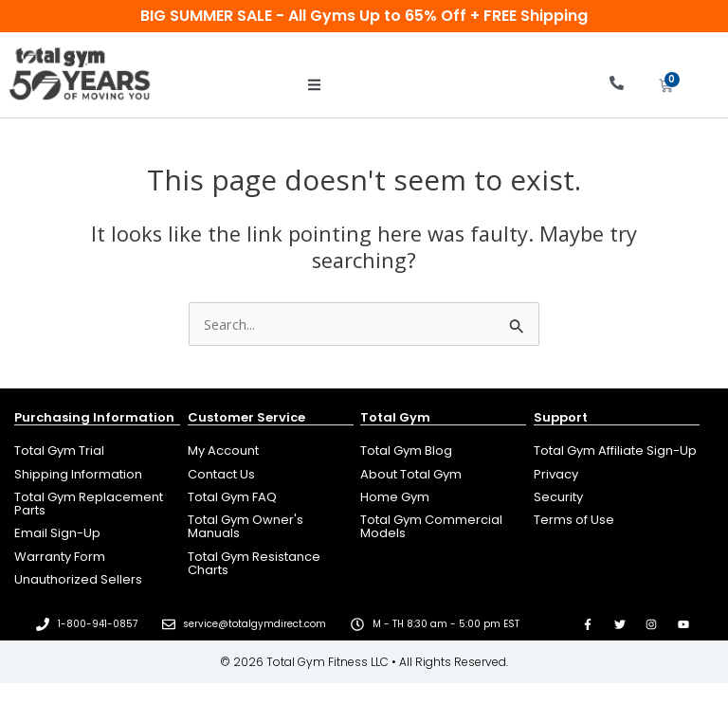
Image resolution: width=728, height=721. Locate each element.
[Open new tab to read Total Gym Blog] (443, 451)
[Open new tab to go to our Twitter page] (620, 624)
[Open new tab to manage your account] (271, 451)
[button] (314, 85)
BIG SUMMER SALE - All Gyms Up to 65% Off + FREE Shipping (364, 16)
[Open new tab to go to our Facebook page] (588, 624)
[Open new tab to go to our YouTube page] (683, 624)
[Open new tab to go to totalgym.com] (443, 527)
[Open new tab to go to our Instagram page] (652, 624)
